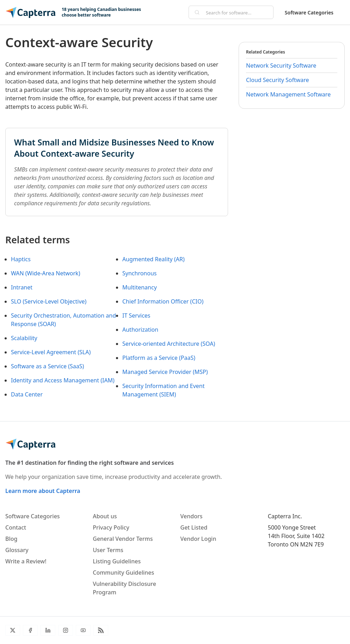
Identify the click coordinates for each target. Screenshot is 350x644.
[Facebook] (30, 630)
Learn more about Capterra (43, 491)
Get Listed (194, 527)
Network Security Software (281, 65)
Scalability (24, 338)
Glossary (17, 550)
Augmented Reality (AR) (153, 259)
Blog (11, 539)
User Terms (108, 550)
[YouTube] (83, 630)
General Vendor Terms (123, 539)
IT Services (136, 315)
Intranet (22, 287)
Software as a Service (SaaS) (47, 366)
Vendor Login (198, 539)
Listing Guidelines (117, 561)
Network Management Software (288, 94)
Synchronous (140, 273)
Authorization (140, 330)
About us (105, 516)
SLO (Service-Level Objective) (49, 301)
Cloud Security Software (278, 80)
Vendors (192, 516)
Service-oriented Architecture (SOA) (169, 344)
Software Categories (309, 12)
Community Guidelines (123, 573)
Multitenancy (140, 287)
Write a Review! (26, 561)
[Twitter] (13, 630)
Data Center (27, 394)
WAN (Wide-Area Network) (45, 273)
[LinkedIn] (48, 630)
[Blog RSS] (101, 630)
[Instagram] (66, 630)
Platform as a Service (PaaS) (159, 358)
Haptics (21, 259)
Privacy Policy (111, 527)
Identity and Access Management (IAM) (63, 380)
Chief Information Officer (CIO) (163, 301)
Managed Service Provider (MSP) (165, 372)
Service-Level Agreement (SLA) (51, 352)
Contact (16, 527)
